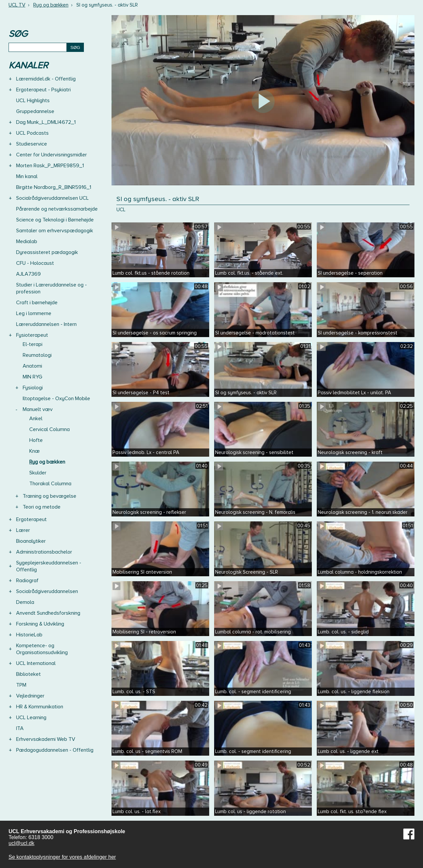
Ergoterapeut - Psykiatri (43, 90)
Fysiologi (33, 388)
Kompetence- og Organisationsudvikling (42, 649)
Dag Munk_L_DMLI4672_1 (46, 122)
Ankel (36, 419)
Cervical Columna (50, 429)
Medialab (27, 241)
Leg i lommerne (34, 313)
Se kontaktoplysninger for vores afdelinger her (62, 857)
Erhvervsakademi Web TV (46, 739)
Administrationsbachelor (44, 552)
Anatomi (32, 366)
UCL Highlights (33, 101)
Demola (25, 602)
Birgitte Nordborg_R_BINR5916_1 (54, 187)
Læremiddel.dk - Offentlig (46, 79)
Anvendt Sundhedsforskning (48, 613)
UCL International (36, 663)
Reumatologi (37, 355)
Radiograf (27, 581)
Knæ (35, 451)
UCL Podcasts (32, 133)
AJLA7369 (28, 274)
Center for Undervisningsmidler (51, 155)
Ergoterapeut (31, 519)
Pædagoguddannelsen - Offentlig (55, 750)
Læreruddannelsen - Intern (46, 324)
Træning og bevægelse (50, 496)
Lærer (23, 530)
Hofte (36, 440)
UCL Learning (31, 718)
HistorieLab (29, 635)
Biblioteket (28, 674)
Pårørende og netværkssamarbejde (57, 209)
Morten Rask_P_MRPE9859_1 (50, 166)
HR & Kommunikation (40, 707)
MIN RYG (33, 377)
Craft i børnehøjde (37, 303)
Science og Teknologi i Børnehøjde (55, 220)
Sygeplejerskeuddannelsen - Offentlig (49, 566)
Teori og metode (42, 507)
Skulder (38, 473)
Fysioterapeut (32, 335)
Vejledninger (30, 696)
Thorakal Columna (50, 484)
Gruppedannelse (35, 111)
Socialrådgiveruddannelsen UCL (52, 198)
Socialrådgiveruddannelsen (47, 591)
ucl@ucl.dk (22, 843)
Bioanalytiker (31, 541)
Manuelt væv (38, 409)
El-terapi (33, 344)
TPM (21, 685)
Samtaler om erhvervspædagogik (55, 231)
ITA (20, 728)
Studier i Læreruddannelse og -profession (51, 288)
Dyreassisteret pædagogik (47, 252)
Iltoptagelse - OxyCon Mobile (56, 399)
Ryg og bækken (51, 5)
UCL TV (17, 5)
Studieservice (32, 144)
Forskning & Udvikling (40, 624)
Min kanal (27, 176)
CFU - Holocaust (35, 263)
